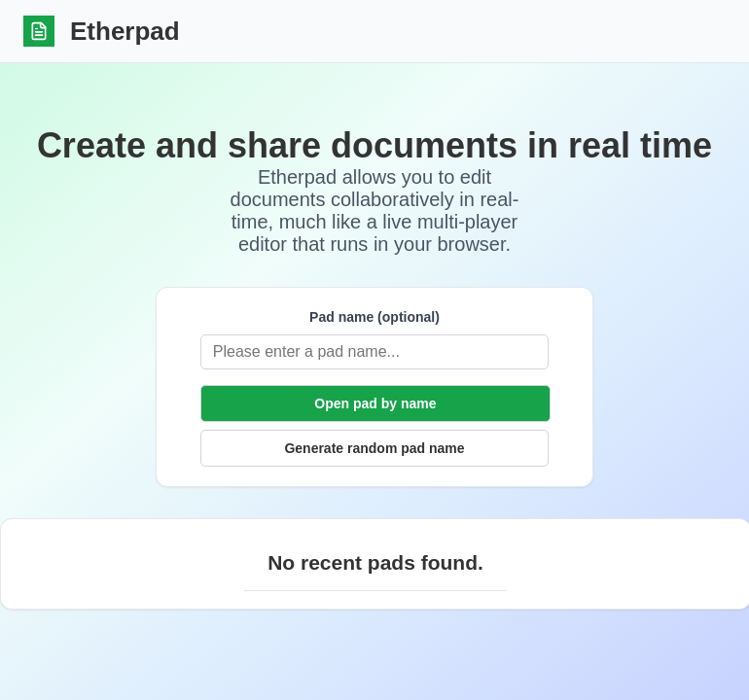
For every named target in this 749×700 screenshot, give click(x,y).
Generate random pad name (374, 448)
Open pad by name (375, 403)
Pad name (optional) (374, 317)
